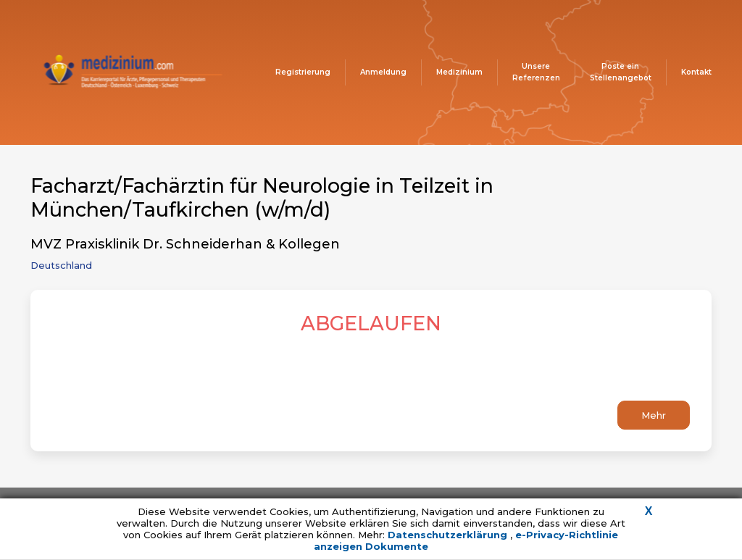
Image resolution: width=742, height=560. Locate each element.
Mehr (654, 415)
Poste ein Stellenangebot (621, 72)
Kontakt (696, 72)
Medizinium (459, 72)
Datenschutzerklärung (449, 535)
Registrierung (303, 72)
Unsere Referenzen (536, 72)
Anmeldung (383, 72)
